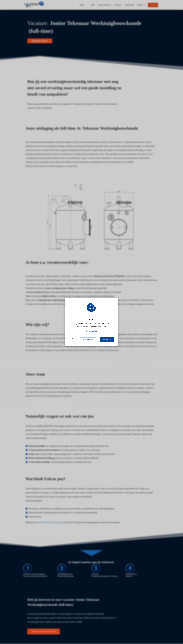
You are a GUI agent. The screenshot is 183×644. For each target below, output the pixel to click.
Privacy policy (92, 331)
